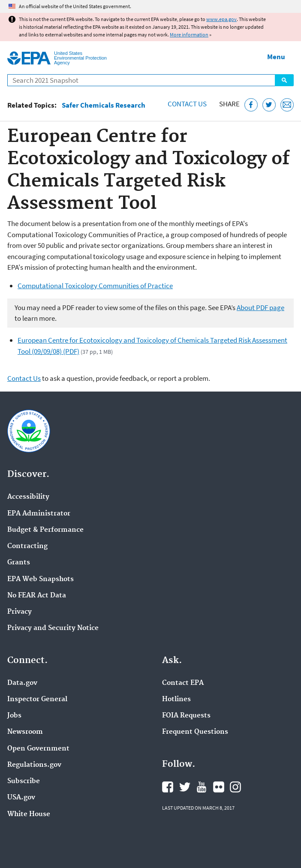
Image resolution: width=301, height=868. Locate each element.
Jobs (14, 716)
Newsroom (25, 732)
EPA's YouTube (202, 787)
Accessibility (28, 497)
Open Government (38, 749)
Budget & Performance (45, 530)
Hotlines (176, 699)
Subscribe (24, 781)
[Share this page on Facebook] (251, 105)
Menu (276, 57)
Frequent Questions (195, 732)
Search (284, 80)
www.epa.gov (221, 19)
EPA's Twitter (185, 787)
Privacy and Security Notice (53, 628)
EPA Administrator (39, 514)
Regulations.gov (34, 765)
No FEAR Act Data (37, 596)
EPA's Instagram (235, 787)
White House (29, 814)
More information (189, 35)
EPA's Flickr (219, 787)
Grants (19, 563)
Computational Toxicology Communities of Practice (95, 286)
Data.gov (22, 683)
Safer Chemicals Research (104, 105)
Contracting (27, 546)
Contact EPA (183, 683)
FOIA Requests (186, 716)
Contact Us (187, 104)
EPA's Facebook (168, 787)
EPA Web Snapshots (41, 579)
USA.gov (21, 798)
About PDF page (260, 307)
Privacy (20, 612)
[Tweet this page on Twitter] (269, 105)
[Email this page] (287, 105)
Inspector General (37, 699)
